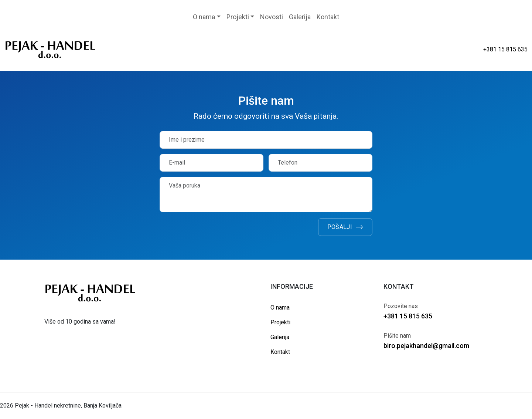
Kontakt (280, 352)
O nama (280, 308)
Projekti (280, 322)
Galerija (280, 337)
